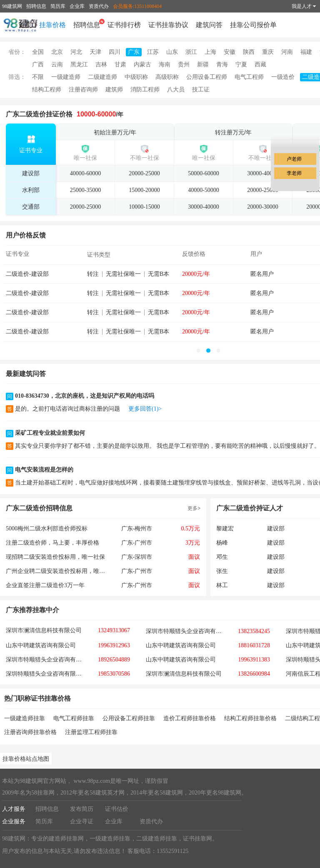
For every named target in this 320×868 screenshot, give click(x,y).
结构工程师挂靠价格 (250, 718)
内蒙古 (142, 64)
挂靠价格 (52, 25)
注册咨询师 (83, 90)
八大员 (176, 90)
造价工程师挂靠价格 (190, 718)
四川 (115, 52)
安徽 (230, 52)
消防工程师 (145, 90)
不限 (38, 77)
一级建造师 (66, 77)
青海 (222, 64)
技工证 (201, 90)
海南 (165, 64)
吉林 (101, 64)
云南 (57, 64)
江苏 (153, 52)
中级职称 (136, 77)
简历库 (58, 6)
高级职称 (167, 77)
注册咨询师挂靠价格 (30, 732)
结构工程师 (47, 90)
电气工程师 (249, 77)
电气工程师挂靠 (74, 718)
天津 (95, 52)
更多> (194, 508)
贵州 (184, 64)
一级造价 (283, 77)
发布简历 (82, 809)
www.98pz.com (91, 781)
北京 (57, 52)
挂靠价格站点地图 (26, 759)
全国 (38, 52)
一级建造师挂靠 (25, 718)
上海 (210, 52)
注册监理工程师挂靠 (91, 732)
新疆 (203, 64)
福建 (306, 52)
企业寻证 (82, 821)
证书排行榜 (124, 25)
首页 (25, 25)
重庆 (268, 52)
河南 (287, 52)
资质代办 (99, 6)
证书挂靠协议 (168, 25)
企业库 (77, 6)
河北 (76, 52)
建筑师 (114, 90)
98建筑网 (12, 6)
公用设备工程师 (207, 77)
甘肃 (120, 64)
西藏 (260, 64)
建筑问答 (209, 25)
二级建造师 (102, 77)
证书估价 (117, 809)
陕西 (249, 52)
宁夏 (241, 64)
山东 (172, 52)
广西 (38, 64)
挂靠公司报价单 (253, 25)
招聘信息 (36, 6)
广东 (134, 52)
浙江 (191, 52)
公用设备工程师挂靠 (129, 718)
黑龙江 (79, 64)
